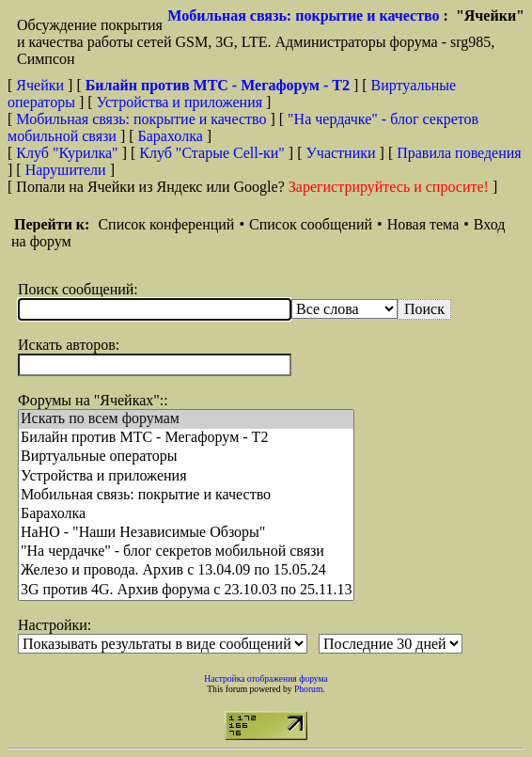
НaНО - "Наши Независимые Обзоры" (186, 533)
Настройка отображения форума (266, 678)
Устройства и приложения (180, 102)
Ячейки (42, 85)
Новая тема (423, 224)
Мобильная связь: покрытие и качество (303, 16)
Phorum (308, 689)
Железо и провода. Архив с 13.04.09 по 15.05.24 (186, 571)
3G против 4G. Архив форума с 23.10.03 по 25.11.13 (186, 591)
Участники (341, 153)
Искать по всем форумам (186, 419)
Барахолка (171, 136)
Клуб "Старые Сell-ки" (212, 153)
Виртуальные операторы (186, 457)
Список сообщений (311, 224)
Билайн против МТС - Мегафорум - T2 (186, 438)
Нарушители (66, 170)
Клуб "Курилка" (67, 153)
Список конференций (166, 224)
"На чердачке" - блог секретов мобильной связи (186, 552)
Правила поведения (459, 153)
